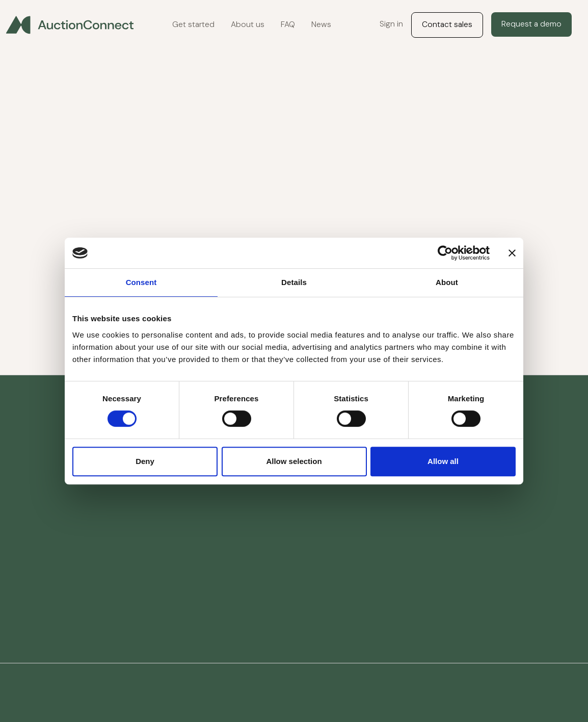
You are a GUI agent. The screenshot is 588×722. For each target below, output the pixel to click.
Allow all (443, 461)
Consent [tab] (141, 282)
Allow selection (294, 461)
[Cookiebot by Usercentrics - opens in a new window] (445, 253)
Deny (145, 461)
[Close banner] (512, 253)
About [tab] (447, 282)
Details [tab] (294, 282)
